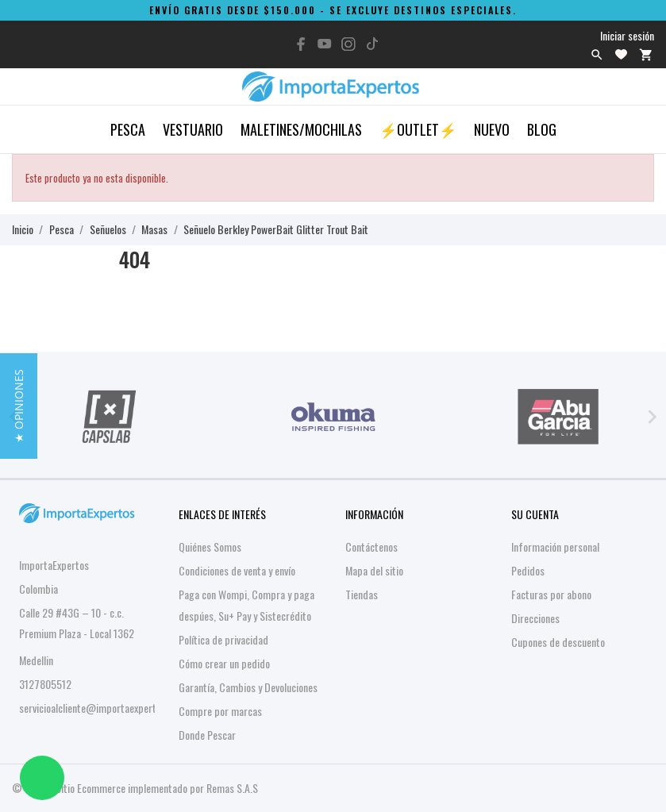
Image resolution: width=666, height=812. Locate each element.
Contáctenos (371, 546)
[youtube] (325, 44)
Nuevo (492, 129)
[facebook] (301, 44)
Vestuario (193, 129)
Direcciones (535, 618)
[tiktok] (372, 44)
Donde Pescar (207, 735)
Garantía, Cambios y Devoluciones (248, 687)
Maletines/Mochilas (301, 129)
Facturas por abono (551, 594)
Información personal (555, 546)
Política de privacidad (223, 639)
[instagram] (348, 44)
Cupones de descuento (558, 642)
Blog (542, 129)
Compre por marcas (220, 711)
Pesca (128, 129)
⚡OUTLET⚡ (418, 129)
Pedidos (528, 570)
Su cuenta (535, 514)
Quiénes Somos (210, 546)
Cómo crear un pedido (224, 663)
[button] (19, 406)
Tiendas (362, 594)
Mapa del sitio (374, 570)
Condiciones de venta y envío (237, 570)
